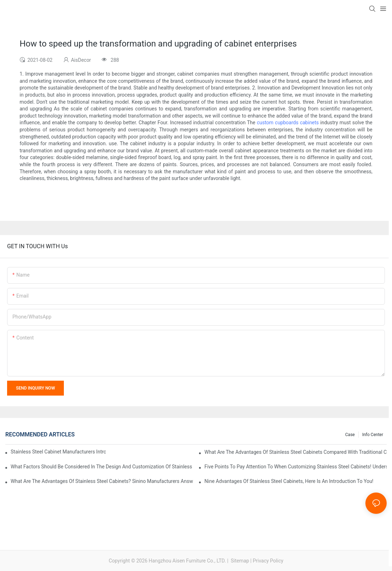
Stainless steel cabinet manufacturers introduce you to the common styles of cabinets (58, 452)
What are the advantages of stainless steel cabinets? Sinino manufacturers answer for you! (102, 481)
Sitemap (239, 561)
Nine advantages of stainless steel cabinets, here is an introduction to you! (289, 481)
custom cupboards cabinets (288, 123)
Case (350, 435)
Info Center (373, 435)
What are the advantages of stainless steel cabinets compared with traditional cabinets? (296, 452)
